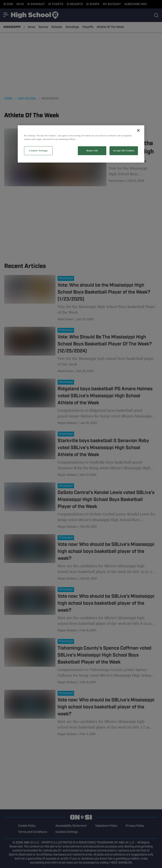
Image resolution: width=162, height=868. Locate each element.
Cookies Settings (38, 150)
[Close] (138, 130)
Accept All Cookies (124, 150)
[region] (81, 144)
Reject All (92, 150)
